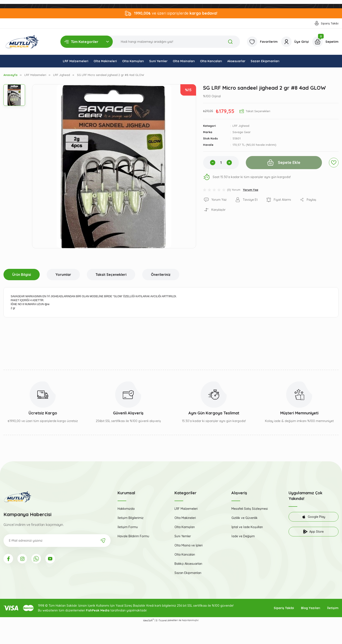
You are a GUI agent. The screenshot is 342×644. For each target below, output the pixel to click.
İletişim (333, 608)
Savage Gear (242, 132)
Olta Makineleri (185, 518)
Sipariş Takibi (284, 608)
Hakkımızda (126, 509)
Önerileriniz (161, 275)
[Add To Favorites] (334, 163)
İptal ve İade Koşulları (247, 527)
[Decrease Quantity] (213, 163)
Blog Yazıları (311, 608)
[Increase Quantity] (229, 163)
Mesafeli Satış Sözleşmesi (250, 509)
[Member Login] (295, 42)
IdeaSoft (148, 620)
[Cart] (325, 42)
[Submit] (103, 541)
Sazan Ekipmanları (188, 573)
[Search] (150, 42)
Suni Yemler (183, 536)
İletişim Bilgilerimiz (131, 518)
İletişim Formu (128, 527)
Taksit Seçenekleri (111, 275)
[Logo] (22, 42)
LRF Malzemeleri (186, 509)
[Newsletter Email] (57, 541)
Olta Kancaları (185, 555)
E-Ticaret (161, 620)
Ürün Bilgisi (22, 275)
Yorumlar (63, 275)
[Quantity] (221, 163)
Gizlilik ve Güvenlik (245, 518)
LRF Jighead (241, 126)
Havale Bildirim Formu (133, 536)
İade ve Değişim (243, 536)
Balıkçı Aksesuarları (188, 564)
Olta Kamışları (185, 527)
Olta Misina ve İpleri (189, 545)
